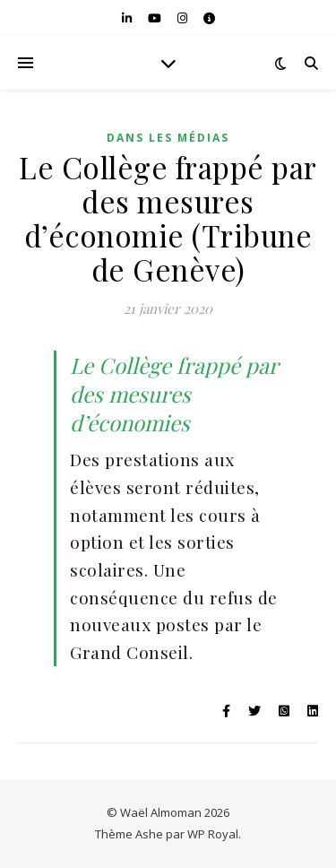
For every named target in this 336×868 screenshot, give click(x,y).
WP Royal (213, 834)
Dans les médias (168, 138)
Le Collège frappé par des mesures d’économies (174, 394)
